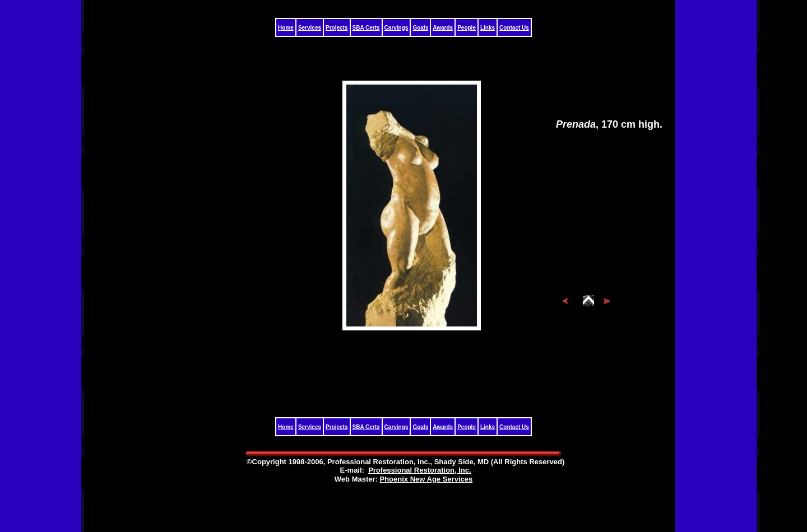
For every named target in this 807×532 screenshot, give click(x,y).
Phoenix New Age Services (426, 479)
